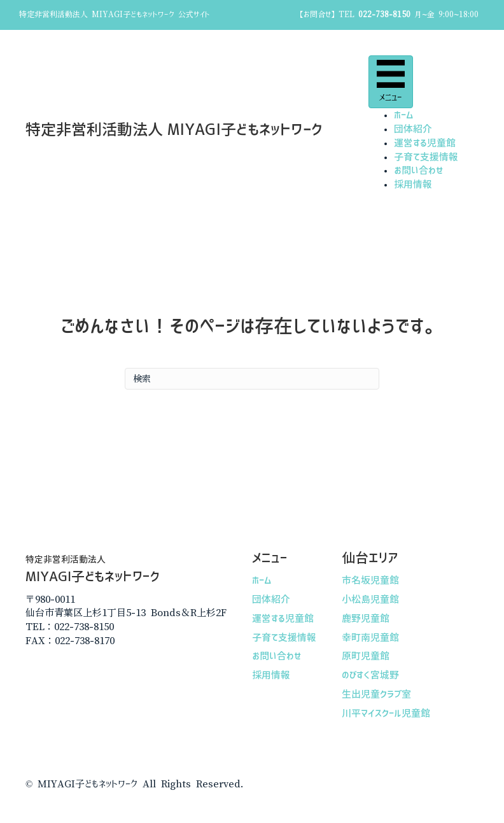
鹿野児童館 (366, 618)
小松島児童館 (370, 599)
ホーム (404, 115)
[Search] (252, 379)
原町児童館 (366, 656)
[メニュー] (391, 82)
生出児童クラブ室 (376, 694)
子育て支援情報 (426, 157)
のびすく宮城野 (370, 675)
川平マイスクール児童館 (386, 713)
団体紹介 (413, 129)
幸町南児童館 (370, 637)
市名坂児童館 (370, 580)
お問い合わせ (419, 170)
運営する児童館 (425, 143)
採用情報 (413, 184)
